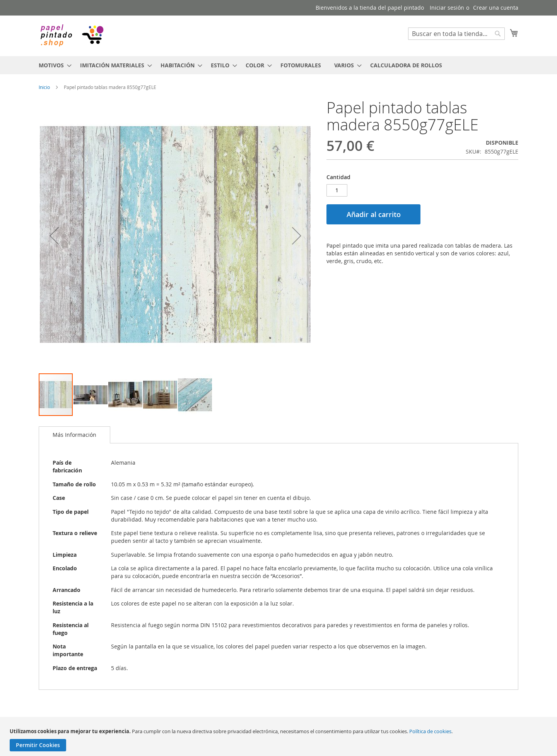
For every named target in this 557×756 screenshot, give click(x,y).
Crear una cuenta (496, 8)
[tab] (74, 435)
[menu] (278, 65)
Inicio (44, 87)
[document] (279, 740)
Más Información (74, 435)
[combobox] (456, 34)
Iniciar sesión (447, 8)
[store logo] (72, 35)
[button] (54, 236)
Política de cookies (430, 731)
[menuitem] (53, 65)
